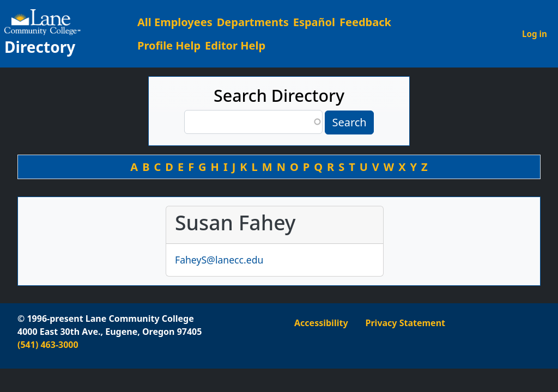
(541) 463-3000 (48, 345)
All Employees (175, 22)
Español (314, 22)
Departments (253, 22)
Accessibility (321, 323)
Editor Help (235, 45)
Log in (535, 34)
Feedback (365, 22)
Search (349, 122)
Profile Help (169, 45)
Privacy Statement (405, 323)
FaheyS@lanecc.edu (219, 260)
